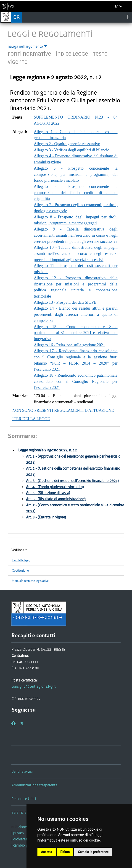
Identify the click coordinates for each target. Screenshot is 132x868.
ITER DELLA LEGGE (31, 419)
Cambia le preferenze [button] (93, 852)
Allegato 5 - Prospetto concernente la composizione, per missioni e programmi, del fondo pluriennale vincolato (76, 174)
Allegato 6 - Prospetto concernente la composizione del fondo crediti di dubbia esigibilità (76, 193)
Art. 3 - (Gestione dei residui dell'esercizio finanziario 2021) (72, 481)
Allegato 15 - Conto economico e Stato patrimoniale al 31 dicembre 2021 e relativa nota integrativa (76, 333)
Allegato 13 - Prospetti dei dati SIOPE (65, 302)
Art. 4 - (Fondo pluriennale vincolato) (55, 487)
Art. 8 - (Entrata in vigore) (46, 517)
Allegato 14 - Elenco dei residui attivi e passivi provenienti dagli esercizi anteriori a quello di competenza (76, 314)
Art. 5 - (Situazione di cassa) (48, 493)
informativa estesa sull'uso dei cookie (69, 840)
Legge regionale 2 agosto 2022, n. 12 (48, 450)
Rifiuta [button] (65, 852)
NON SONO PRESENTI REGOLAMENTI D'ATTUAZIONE (63, 410)
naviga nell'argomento (28, 46)
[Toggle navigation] (128, 17)
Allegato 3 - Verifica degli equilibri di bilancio (72, 150)
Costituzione (20, 571)
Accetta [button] (47, 852)
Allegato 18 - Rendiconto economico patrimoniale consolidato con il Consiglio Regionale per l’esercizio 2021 (76, 381)
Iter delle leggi (21, 560)
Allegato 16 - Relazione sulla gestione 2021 (69, 345)
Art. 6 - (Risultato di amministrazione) (56, 499)
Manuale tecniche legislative (30, 581)
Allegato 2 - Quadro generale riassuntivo (67, 144)
